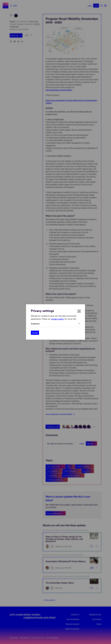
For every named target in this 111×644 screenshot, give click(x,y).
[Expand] (55, 324)
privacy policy (58, 319)
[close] (79, 311)
